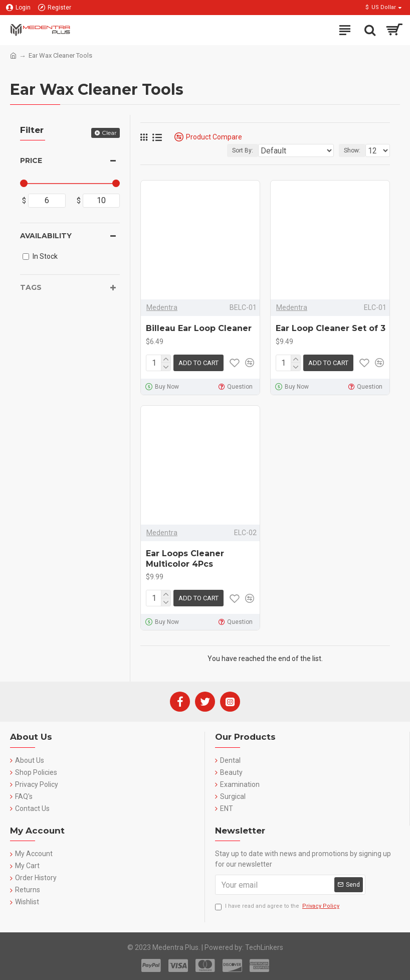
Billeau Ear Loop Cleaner (199, 328)
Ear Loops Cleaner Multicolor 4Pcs (185, 559)
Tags (31, 287)
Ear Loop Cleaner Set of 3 (331, 328)
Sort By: (243, 150)
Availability (46, 236)
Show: (352, 150)
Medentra (162, 307)
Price (31, 160)
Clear (109, 133)
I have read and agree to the (278, 907)
